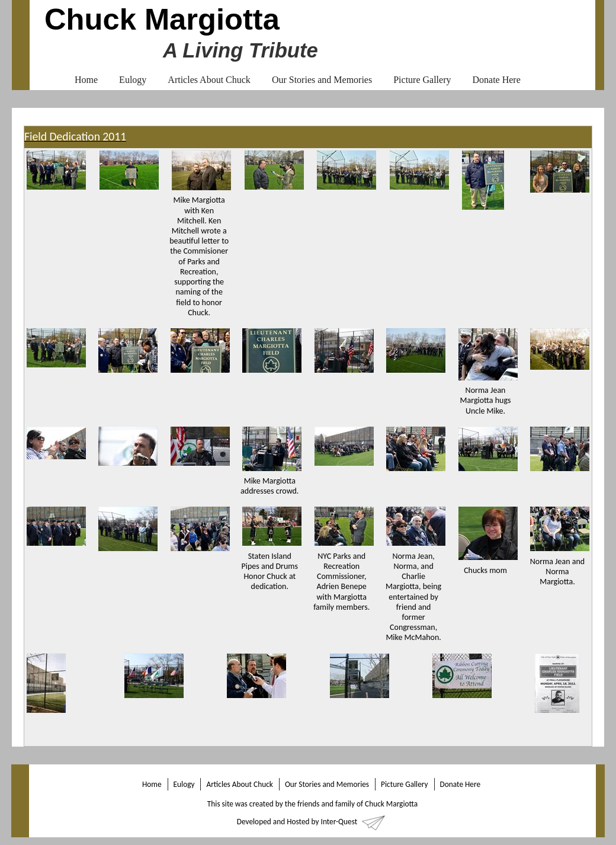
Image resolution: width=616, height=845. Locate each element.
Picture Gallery (422, 80)
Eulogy (133, 80)
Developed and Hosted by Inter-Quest (297, 822)
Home (86, 80)
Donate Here (496, 80)
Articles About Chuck (209, 80)
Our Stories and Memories (322, 80)
